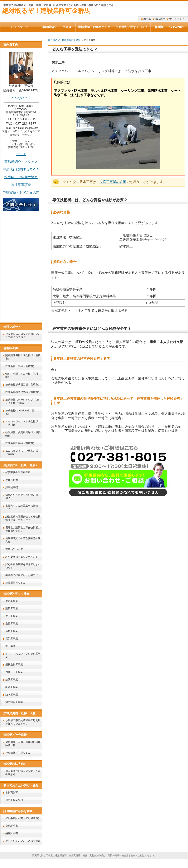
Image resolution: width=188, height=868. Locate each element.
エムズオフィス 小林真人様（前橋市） (22, 452)
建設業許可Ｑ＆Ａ (15, 583)
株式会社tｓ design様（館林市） (21, 412)
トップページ (19, 27)
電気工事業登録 (14, 800)
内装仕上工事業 (14, 672)
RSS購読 (160, 19)
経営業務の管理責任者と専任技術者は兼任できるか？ (23, 518)
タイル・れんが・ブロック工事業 (23, 655)
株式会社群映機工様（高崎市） (23, 385)
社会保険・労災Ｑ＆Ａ (18, 753)
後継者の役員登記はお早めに (22, 575)
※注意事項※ (21, 185)
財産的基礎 (12, 487)
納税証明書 (12, 833)
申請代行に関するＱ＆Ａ (21, 169)
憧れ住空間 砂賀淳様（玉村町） (22, 375)
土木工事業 (12, 601)
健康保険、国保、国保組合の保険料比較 (23, 744)
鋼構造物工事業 (14, 664)
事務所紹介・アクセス (21, 162)
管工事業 (10, 646)
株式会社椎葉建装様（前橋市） (23, 392)
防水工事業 (12, 695)
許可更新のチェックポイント (22, 557)
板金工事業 (12, 687)
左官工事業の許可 (113, 182)
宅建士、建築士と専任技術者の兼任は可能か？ (23, 529)
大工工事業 (12, 616)
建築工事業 (12, 608)
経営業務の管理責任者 (18, 472)
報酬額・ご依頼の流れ (21, 177)
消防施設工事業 (14, 702)
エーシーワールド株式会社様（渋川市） (22, 423)
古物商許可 (12, 792)
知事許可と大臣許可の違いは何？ (22, 497)
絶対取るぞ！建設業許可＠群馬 (46, 11)
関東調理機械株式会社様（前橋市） (23, 357)
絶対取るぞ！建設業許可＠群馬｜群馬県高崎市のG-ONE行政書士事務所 (93, 864)
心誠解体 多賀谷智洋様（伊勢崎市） (23, 434)
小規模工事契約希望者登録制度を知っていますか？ (23, 722)
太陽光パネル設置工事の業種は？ (22, 507)
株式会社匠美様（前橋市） (20, 443)
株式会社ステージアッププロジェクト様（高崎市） (23, 401)
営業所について (14, 549)
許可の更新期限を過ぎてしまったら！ (23, 566)
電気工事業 (12, 639)
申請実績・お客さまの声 (94, 27)
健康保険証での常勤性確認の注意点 (23, 540)
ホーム (147, 19)
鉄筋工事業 (12, 680)
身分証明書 (12, 826)
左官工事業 (12, 623)
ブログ (21, 154)
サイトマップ (177, 19)
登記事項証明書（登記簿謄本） (23, 818)
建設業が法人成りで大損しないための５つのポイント (23, 335)
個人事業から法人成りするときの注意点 (23, 773)
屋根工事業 (12, 631)
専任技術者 (12, 480)
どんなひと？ (21, 98)
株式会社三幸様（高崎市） (20, 366)
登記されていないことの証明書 (23, 841)
